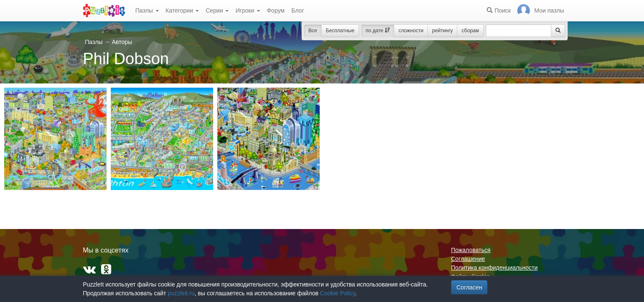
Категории (183, 10)
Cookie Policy (338, 293)
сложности (411, 31)
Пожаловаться (471, 250)
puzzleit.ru (181, 293)
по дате (378, 31)
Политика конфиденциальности (494, 268)
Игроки (248, 10)
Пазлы (147, 10)
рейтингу (442, 31)
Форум (276, 10)
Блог (297, 10)
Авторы (122, 42)
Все (313, 31)
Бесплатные (340, 31)
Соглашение (468, 259)
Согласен (469, 287)
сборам (470, 31)
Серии (217, 10)
